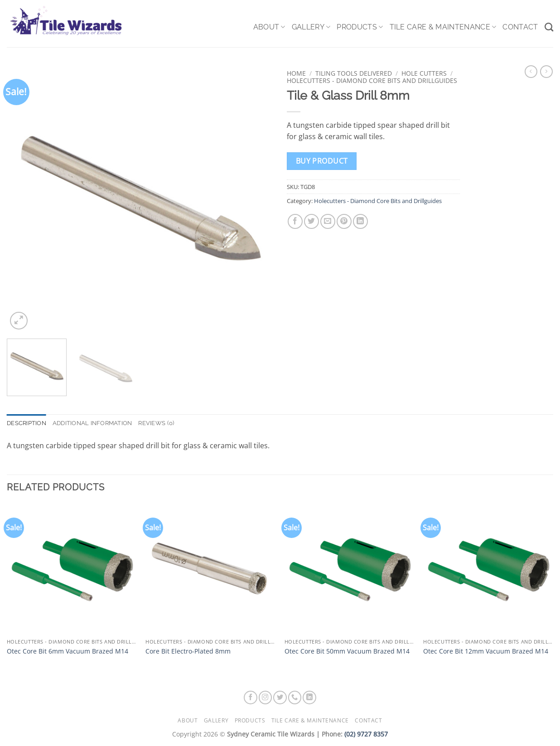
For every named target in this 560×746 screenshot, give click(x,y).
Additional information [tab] (92, 423)
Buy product (322, 161)
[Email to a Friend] (328, 221)
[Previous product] (546, 72)
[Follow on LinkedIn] (309, 698)
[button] (19, 321)
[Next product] (531, 72)
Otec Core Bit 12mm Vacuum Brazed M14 (486, 651)
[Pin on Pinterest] (344, 221)
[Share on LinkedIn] (360, 221)
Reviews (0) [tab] (156, 423)
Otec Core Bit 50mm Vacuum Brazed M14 (347, 651)
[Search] (549, 27)
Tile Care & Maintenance (443, 27)
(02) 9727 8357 (366, 734)
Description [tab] (27, 423)
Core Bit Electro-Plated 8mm (188, 651)
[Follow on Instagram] (266, 698)
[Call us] (295, 698)
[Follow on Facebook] (251, 698)
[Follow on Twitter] (280, 698)
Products (360, 27)
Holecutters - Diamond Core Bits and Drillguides (372, 80)
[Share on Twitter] (311, 221)
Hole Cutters (424, 73)
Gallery (311, 27)
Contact (520, 27)
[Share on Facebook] (295, 221)
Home (296, 73)
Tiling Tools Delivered (354, 73)
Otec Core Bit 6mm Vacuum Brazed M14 (68, 651)
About (269, 27)
